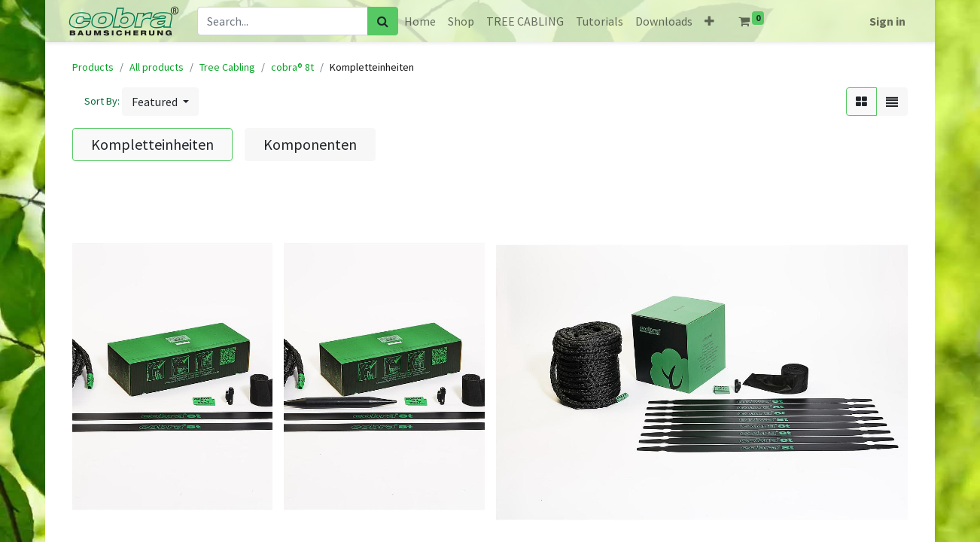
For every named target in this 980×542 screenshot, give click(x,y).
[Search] (383, 21)
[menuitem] (420, 21)
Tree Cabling (227, 67)
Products (93, 67)
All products (157, 67)
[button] (709, 21)
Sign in (887, 21)
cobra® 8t (292, 67)
